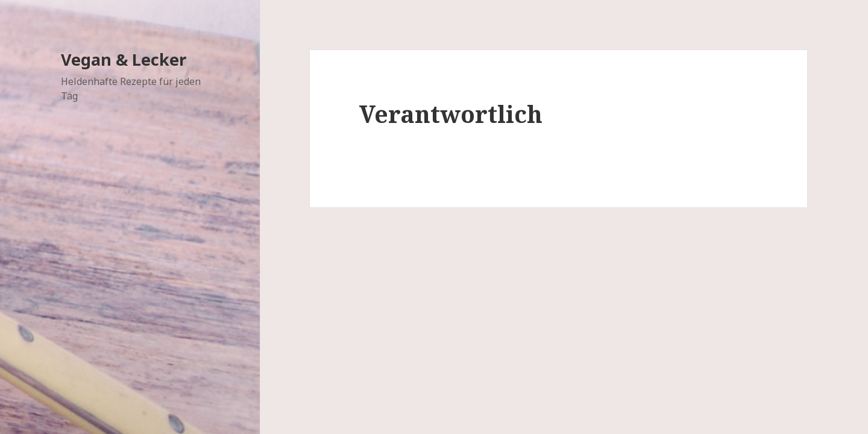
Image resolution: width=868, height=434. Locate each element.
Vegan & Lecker (124, 59)
